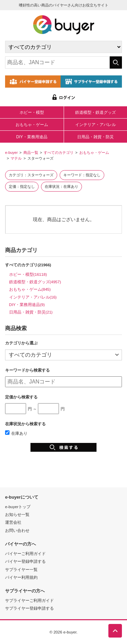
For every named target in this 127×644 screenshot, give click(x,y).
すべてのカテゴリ (59, 153)
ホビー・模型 (32, 112)
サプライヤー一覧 (21, 569)
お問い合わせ (17, 530)
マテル (16, 158)
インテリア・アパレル (96, 125)
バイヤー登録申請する (25, 561)
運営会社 (13, 522)
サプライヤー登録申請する (29, 608)
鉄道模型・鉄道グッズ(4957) (35, 282)
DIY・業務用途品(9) (27, 305)
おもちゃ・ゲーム (32, 125)
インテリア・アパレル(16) (33, 297)
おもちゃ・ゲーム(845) (30, 289)
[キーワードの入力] (57, 62)
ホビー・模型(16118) (28, 274)
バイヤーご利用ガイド (25, 553)
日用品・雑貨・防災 (96, 137)
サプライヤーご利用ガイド (29, 600)
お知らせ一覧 (17, 514)
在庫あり (16, 433)
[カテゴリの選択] (63, 47)
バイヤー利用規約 (21, 577)
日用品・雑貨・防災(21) (31, 312)
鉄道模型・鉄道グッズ (96, 112)
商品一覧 (31, 153)
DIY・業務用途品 (32, 137)
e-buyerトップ (18, 507)
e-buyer (11, 153)
